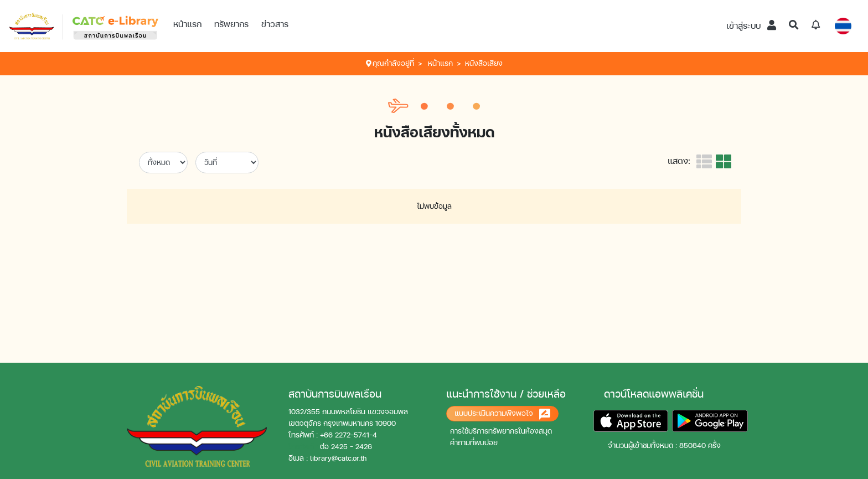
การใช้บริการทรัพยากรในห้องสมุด (501, 431)
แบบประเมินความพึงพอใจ (502, 414)
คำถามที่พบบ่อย (474, 443)
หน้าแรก (187, 24)
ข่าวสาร (275, 24)
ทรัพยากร (231, 24)
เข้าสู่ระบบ (751, 26)
